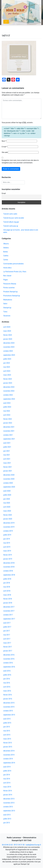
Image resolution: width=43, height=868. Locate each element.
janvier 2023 (8, 383)
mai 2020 (7, 503)
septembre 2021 (9, 439)
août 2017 (7, 623)
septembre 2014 (9, 763)
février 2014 (8, 791)
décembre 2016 (9, 655)
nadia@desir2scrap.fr (33, 845)
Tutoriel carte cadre (10, 214)
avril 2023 (7, 371)
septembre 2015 (9, 715)
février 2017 (8, 647)
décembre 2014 (9, 751)
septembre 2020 (9, 487)
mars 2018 (7, 595)
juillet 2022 (7, 407)
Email (4, 193)
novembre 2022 (9, 391)
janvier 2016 (8, 699)
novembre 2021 (9, 431)
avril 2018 (7, 591)
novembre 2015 (9, 707)
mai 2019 (7, 543)
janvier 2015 (8, 747)
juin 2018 (7, 583)
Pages (6, 280)
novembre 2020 (9, 479)
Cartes (6, 260)
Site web (5, 152)
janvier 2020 (8, 519)
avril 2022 (7, 415)
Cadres (6, 256)
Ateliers (6, 248)
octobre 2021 (8, 435)
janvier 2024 (8, 339)
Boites (6, 252)
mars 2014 (7, 787)
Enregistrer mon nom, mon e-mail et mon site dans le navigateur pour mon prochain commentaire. (20, 161)
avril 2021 (7, 459)
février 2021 (8, 467)
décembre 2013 (9, 799)
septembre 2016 (9, 667)
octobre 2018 (8, 571)
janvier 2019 (8, 559)
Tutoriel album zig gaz (11, 222)
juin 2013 (7, 823)
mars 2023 (7, 375)
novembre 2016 (9, 659)
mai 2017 (7, 635)
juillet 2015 (7, 723)
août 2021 (7, 443)
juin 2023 (7, 363)
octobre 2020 (8, 483)
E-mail (4, 147)
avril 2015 (7, 735)
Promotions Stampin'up (12, 296)
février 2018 (8, 599)
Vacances (7, 316)
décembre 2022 (9, 387)
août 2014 (7, 767)
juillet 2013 (7, 819)
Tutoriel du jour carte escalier (14, 218)
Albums (6, 244)
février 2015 (8, 743)
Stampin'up (7, 308)
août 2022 (7, 403)
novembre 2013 (9, 803)
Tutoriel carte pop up (11, 226)
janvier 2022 (8, 423)
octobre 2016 (8, 663)
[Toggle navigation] (6, 22)
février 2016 (8, 695)
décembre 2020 (9, 475)
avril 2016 (7, 687)
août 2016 (7, 671)
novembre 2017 (9, 611)
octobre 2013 (8, 807)
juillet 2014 (7, 771)
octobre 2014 (8, 759)
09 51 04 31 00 (19, 845)
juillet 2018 (7, 579)
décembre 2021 (9, 427)
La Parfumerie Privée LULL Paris (15, 272)
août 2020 (7, 491)
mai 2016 (7, 683)
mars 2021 (7, 463)
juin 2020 (7, 499)
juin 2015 (7, 727)
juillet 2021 (7, 447)
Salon (5, 304)
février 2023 (8, 379)
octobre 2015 (8, 711)
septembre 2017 (9, 619)
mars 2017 (7, 643)
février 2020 (8, 515)
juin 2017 (7, 631)
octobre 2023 (8, 351)
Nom (4, 141)
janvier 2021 (8, 471)
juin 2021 (7, 451)
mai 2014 (7, 779)
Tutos (5, 312)
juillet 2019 (7, 535)
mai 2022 (7, 411)
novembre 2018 (9, 567)
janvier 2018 (8, 603)
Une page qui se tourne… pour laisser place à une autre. (21, 231)
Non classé (7, 276)
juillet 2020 (7, 495)
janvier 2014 (8, 795)
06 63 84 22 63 (7, 845)
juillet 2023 (7, 359)
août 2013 (7, 815)
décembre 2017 (9, 607)
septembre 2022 (9, 399)
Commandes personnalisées (13, 264)
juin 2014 (7, 775)
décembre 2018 (9, 563)
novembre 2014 (9, 755)
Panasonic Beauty (10, 284)
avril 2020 (7, 507)
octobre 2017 (8, 615)
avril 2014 (7, 783)
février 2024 (8, 335)
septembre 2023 (9, 355)
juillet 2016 (7, 675)
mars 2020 (7, 511)
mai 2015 (7, 731)
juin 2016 (7, 679)
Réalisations (8, 300)
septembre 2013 (9, 811)
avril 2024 (7, 327)
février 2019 (8, 555)
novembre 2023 (9, 347)
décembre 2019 (9, 523)
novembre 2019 (9, 527)
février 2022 (8, 419)
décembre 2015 (9, 703)
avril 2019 (7, 547)
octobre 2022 (8, 395)
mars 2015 (7, 739)
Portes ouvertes (9, 288)
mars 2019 (7, 551)
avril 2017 (7, 639)
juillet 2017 (7, 627)
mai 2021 (7, 455)
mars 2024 (7, 331)
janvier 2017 (8, 651)
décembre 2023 (9, 343)
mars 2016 (7, 691)
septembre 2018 (9, 575)
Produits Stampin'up (10, 292)
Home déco (7, 268)
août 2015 (7, 719)
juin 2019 (7, 539)
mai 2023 (7, 367)
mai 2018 (7, 587)
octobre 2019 (8, 531)
